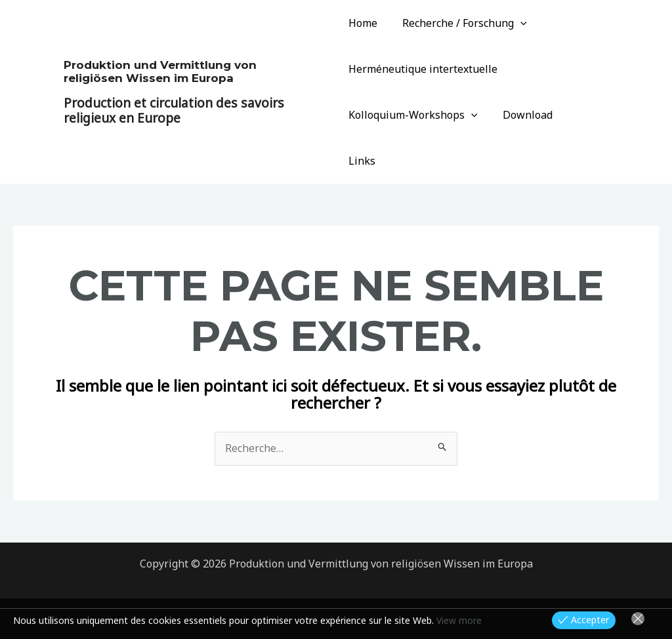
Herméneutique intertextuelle (423, 69)
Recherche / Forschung (461, 23)
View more (459, 620)
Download (523, 115)
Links (582, 115)
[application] (516, 23)
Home (363, 23)
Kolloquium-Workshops (413, 115)
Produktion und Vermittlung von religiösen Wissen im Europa (160, 49)
